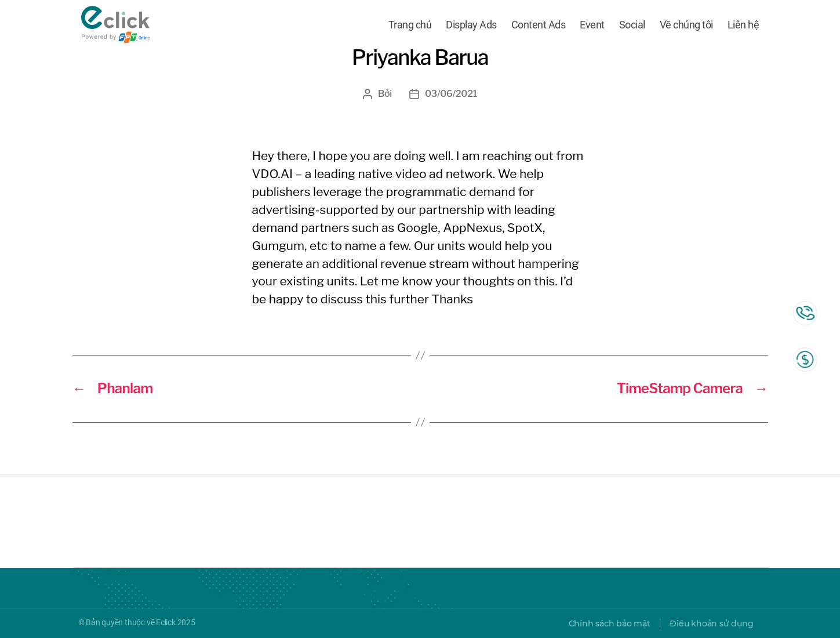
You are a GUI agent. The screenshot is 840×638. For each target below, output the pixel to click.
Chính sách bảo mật (610, 623)
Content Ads (539, 25)
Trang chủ (410, 25)
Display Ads (471, 25)
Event (592, 25)
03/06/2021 (451, 94)
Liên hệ (743, 25)
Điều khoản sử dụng (711, 623)
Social (632, 25)
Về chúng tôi (686, 25)
